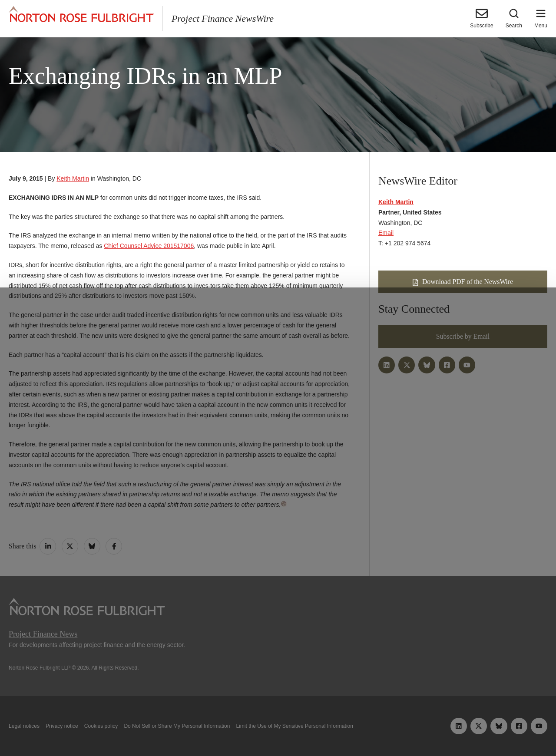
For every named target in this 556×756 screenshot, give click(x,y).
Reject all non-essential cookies (385, 729)
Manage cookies (278, 729)
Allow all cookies (175, 729)
